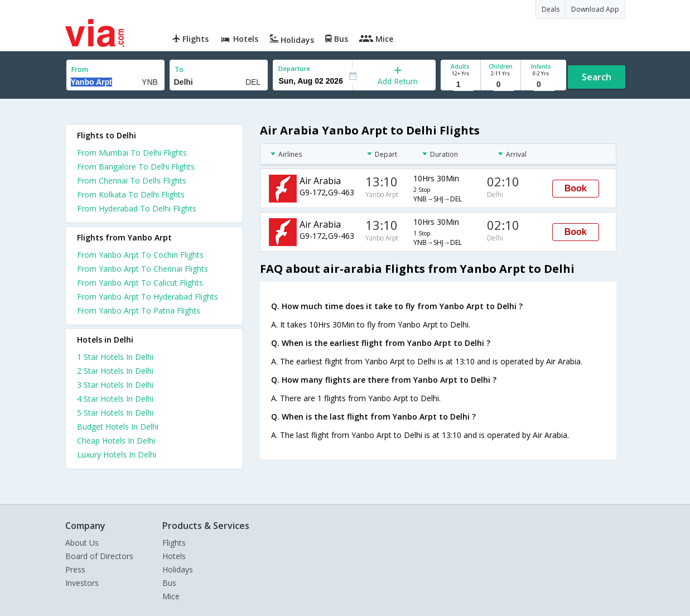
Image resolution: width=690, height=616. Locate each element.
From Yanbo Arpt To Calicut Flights (140, 283)
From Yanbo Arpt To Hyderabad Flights (148, 297)
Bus (169, 583)
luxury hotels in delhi (117, 454)
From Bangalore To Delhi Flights (136, 167)
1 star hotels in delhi (115, 357)
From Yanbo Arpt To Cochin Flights (140, 255)
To (179, 69)
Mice (171, 596)
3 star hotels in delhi (115, 385)
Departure (294, 68)
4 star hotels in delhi (115, 399)
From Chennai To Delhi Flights (132, 181)
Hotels (174, 556)
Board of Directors (99, 556)
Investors (82, 583)
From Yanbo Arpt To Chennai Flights (143, 269)
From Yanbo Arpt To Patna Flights (139, 311)
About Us (82, 543)
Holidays (178, 569)
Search (597, 77)
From (80, 69)
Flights (174, 543)
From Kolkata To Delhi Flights (131, 194)
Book (576, 188)
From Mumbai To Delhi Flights (132, 153)
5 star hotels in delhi (115, 413)
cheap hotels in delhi (116, 441)
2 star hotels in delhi (115, 371)
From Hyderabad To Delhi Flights (137, 208)
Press (75, 569)
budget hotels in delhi (118, 427)
